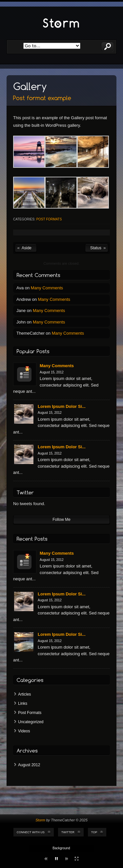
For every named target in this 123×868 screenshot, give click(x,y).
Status (96, 248)
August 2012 (29, 765)
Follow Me (61, 520)
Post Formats (49, 219)
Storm (40, 820)
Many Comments (47, 288)
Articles (24, 694)
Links (23, 703)
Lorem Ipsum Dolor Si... (62, 406)
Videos (24, 731)
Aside (27, 248)
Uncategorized (31, 722)
